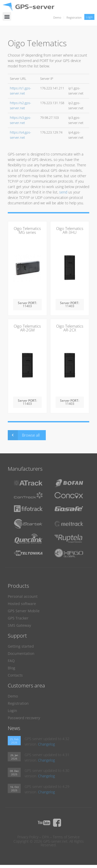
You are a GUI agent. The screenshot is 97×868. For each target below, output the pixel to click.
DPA (46, 837)
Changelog (46, 744)
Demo (57, 17)
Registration (74, 17)
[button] (7, 16)
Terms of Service (66, 837)
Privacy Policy (28, 837)
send (63, 192)
